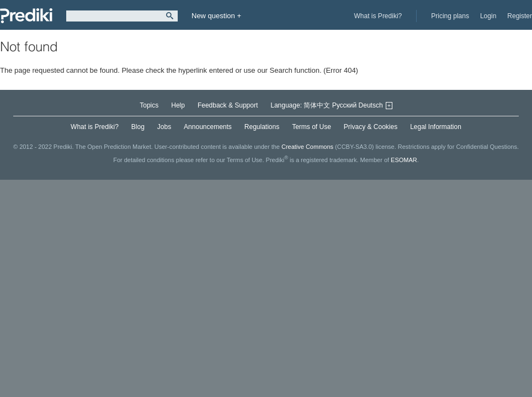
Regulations (262, 127)
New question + (216, 16)
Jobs (164, 127)
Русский (345, 105)
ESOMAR (404, 160)
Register (520, 16)
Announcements (208, 127)
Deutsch (371, 105)
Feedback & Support (228, 105)
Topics (149, 105)
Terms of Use (312, 127)
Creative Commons (307, 147)
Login (488, 16)
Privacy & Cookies (371, 127)
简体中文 (317, 105)
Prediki (26, 16)
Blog (138, 127)
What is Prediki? (378, 16)
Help (178, 105)
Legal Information (436, 127)
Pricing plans (450, 16)
